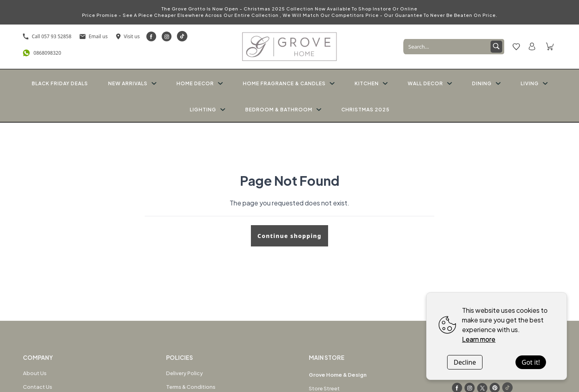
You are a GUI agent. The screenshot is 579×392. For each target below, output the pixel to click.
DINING (486, 83)
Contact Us (38, 387)
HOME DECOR (200, 83)
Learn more (479, 339)
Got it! (531, 362)
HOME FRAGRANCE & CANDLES (289, 83)
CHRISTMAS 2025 (365, 110)
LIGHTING (207, 110)
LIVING (534, 83)
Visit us (128, 36)
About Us (35, 373)
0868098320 (42, 53)
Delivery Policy (185, 373)
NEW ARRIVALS (132, 83)
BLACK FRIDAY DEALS (60, 83)
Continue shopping (289, 236)
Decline (465, 362)
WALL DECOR (430, 83)
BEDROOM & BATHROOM (283, 110)
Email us (94, 36)
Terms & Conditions (191, 387)
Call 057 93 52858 (47, 36)
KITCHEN (371, 83)
